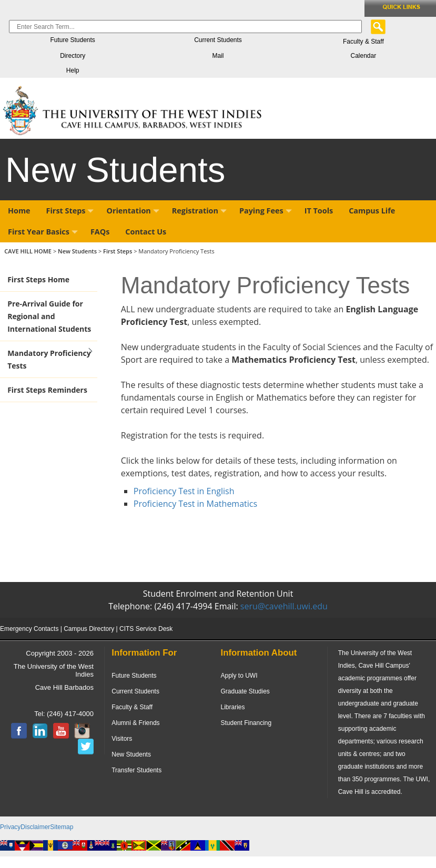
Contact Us (146, 232)
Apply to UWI (239, 676)
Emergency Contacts (29, 629)
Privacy (10, 827)
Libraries (232, 707)
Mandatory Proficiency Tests (49, 359)
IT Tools (319, 211)
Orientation (133, 211)
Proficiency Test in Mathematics (197, 504)
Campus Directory (89, 629)
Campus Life (372, 211)
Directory (73, 56)
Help (73, 70)
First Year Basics (43, 232)
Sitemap (62, 827)
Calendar (363, 56)
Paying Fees (266, 211)
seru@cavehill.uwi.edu (284, 606)
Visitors (122, 739)
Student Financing (246, 723)
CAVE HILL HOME (29, 251)
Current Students (218, 40)
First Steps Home (38, 279)
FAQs (100, 232)
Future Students (72, 40)
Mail (218, 56)
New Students (78, 251)
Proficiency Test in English (184, 491)
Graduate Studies (245, 691)
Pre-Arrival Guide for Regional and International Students (49, 316)
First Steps (70, 211)
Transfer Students (136, 770)
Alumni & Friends (135, 723)
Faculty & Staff (363, 42)
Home (19, 211)
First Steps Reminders (47, 390)
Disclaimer (35, 827)
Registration (199, 211)
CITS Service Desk (146, 629)
